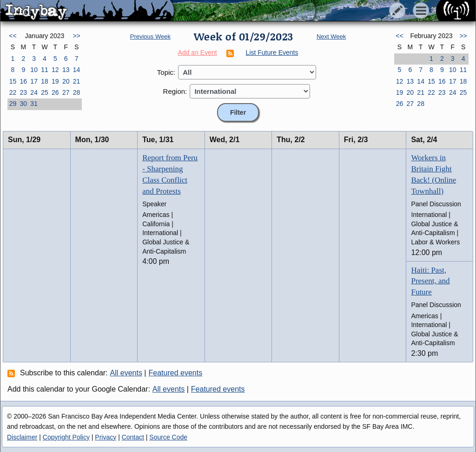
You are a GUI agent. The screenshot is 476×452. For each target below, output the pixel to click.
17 (34, 81)
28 (77, 92)
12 (55, 70)
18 (45, 81)
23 (23, 92)
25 (45, 92)
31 (34, 104)
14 (77, 70)
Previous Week (150, 36)
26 (55, 92)
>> (76, 36)
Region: (175, 91)
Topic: (166, 72)
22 (13, 92)
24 (34, 92)
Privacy (106, 437)
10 (34, 70)
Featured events (176, 373)
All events (126, 373)
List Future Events (272, 52)
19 (55, 81)
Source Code (168, 437)
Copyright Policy (66, 437)
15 (13, 81)
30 (23, 104)
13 (66, 70)
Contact (133, 437)
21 (77, 81)
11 (45, 70)
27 (66, 92)
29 (13, 104)
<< (13, 36)
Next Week (331, 36)
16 (23, 81)
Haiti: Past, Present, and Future (430, 281)
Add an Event (198, 52)
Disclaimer (22, 437)
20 (66, 81)
